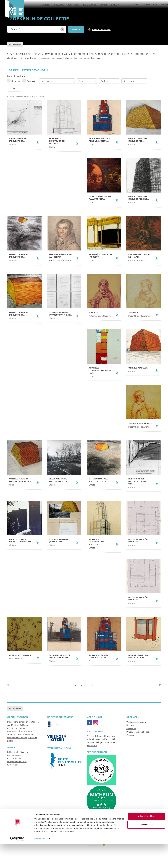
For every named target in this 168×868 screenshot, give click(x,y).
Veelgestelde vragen (136, 722)
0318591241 (12, 765)
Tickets (39, 5)
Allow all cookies (146, 840)
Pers (150, 5)
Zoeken (132, 5)
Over (98, 5)
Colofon (130, 735)
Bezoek (54, 5)
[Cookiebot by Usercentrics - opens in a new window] (17, 863)
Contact (142, 5)
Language (159, 5)
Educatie (84, 5)
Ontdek (69, 5)
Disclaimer (131, 728)
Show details (40, 863)
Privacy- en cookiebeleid (138, 732)
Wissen (14, 88)
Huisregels (131, 725)
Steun (110, 5)
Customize (146, 849)
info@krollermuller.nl (17, 761)
